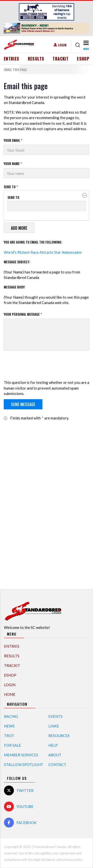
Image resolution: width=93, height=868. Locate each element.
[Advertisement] (47, 502)
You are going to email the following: (33, 242)
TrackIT (61, 59)
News (9, 726)
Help (53, 745)
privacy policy (72, 860)
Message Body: (15, 287)
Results (36, 59)
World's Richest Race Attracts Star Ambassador (43, 252)
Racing (11, 716)
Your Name (13, 163)
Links (54, 726)
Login (62, 45)
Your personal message (23, 314)
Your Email (13, 140)
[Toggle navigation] (86, 45)
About (55, 755)
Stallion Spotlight (24, 765)
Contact (57, 765)
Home (10, 694)
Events (55, 716)
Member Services (21, 755)
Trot (9, 736)
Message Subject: (17, 262)
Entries (12, 59)
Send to (11, 187)
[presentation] (41, 366)
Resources (59, 736)
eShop (83, 59)
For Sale (13, 745)
